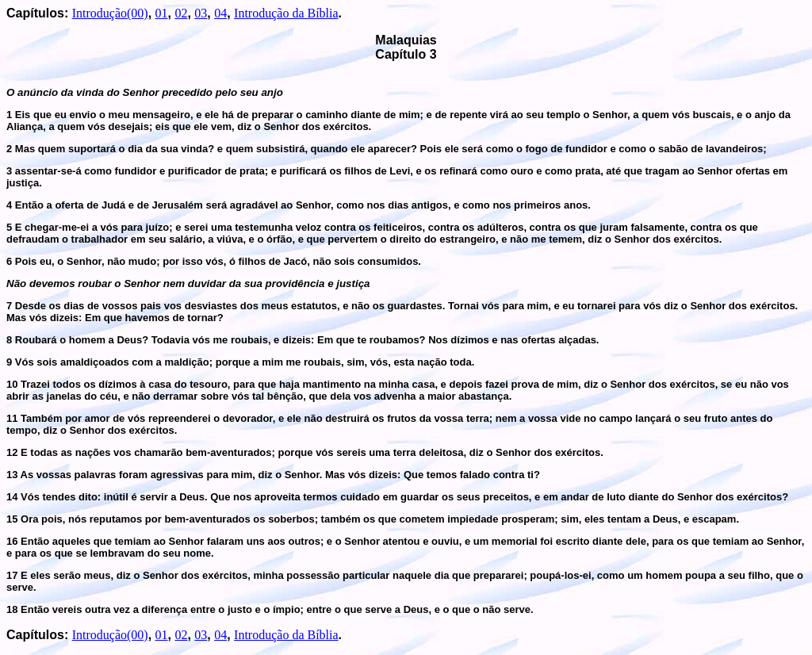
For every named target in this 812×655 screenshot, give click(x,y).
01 (162, 13)
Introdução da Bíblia (286, 13)
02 (181, 13)
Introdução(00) (110, 13)
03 (201, 13)
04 (220, 13)
